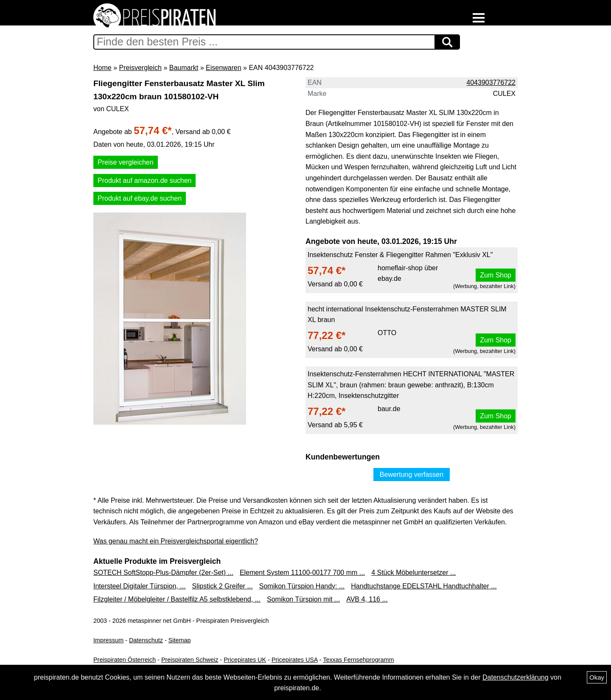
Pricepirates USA (295, 660)
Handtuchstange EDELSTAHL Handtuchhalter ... (424, 586)
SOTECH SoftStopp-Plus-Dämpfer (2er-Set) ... (163, 573)
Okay (597, 677)
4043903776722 (491, 83)
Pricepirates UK (245, 660)
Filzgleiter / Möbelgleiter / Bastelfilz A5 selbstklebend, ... (177, 599)
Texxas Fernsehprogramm (358, 660)
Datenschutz (146, 640)
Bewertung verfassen (412, 475)
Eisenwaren (224, 68)
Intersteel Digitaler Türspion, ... (140, 586)
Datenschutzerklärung (516, 677)
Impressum (108, 640)
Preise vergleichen (126, 162)
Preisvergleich (140, 68)
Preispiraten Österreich (125, 660)
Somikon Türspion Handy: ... (302, 586)
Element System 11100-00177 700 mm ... (302, 573)
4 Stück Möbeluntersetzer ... (413, 573)
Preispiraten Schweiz (190, 660)
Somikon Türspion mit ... (303, 599)
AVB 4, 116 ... (367, 599)
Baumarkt (184, 68)
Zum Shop (496, 275)
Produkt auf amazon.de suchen (144, 181)
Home (102, 68)
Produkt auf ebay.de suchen (140, 198)
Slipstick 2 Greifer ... (223, 586)
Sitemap (180, 640)
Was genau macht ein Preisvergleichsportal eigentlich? (176, 541)
